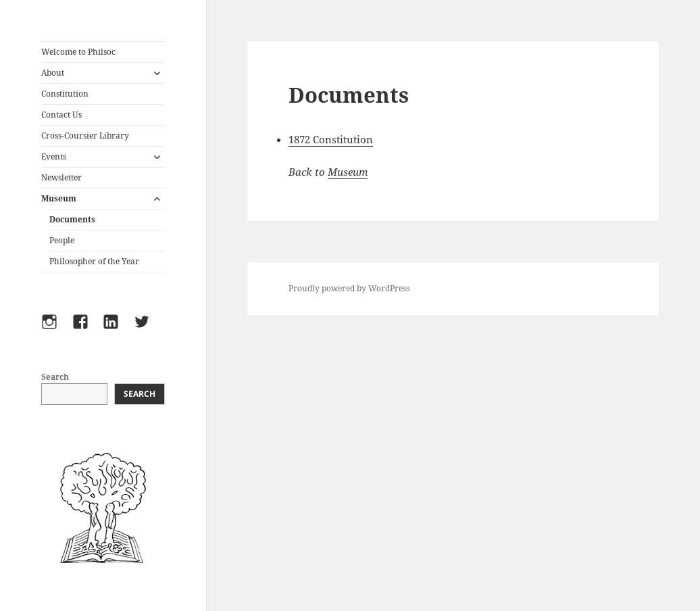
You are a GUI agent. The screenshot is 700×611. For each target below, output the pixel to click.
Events (54, 156)
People (62, 240)
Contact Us (61, 115)
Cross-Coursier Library (85, 136)
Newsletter (61, 177)
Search (55, 377)
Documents (72, 219)
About (53, 73)
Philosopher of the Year (94, 261)
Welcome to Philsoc (78, 52)
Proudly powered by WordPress (349, 288)
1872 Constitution (331, 139)
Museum (59, 198)
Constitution (65, 94)
